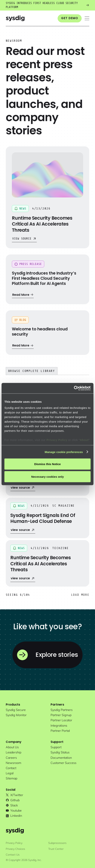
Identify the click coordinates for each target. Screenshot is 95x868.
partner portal (60, 731)
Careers (11, 758)
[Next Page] (80, 595)
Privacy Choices (15, 849)
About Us (12, 747)
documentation (61, 758)
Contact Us (13, 855)
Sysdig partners (62, 710)
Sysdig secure (16, 710)
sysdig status (60, 752)
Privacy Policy (57, 440)
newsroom (14, 763)
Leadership (14, 752)
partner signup (61, 715)
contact (11, 768)
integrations (59, 725)
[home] (15, 18)
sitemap (11, 778)
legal (10, 773)
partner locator (61, 720)
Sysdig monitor (16, 715)
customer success (63, 763)
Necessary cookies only (47, 476)
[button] (87, 18)
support (56, 747)
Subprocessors (57, 843)
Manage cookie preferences (64, 452)
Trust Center (56, 849)
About (84, 440)
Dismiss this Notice (47, 464)
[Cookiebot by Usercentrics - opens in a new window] (74, 388)
